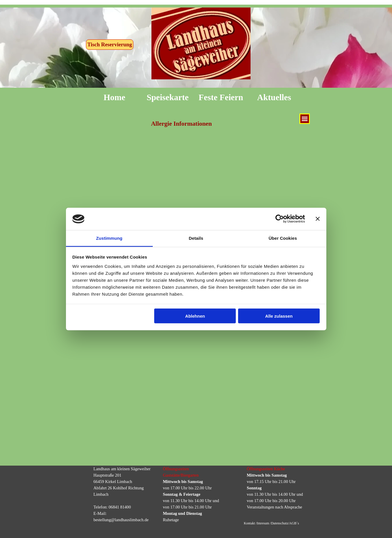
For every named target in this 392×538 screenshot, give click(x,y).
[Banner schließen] (318, 219)
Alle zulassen (279, 316)
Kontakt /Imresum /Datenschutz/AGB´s (272, 523)
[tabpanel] (125, 494)
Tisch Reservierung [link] (110, 44)
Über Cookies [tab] (283, 238)
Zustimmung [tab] (109, 238)
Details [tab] (196, 238)
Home (114, 97)
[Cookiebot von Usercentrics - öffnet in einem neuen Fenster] (280, 219)
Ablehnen (195, 316)
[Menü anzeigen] (305, 119)
